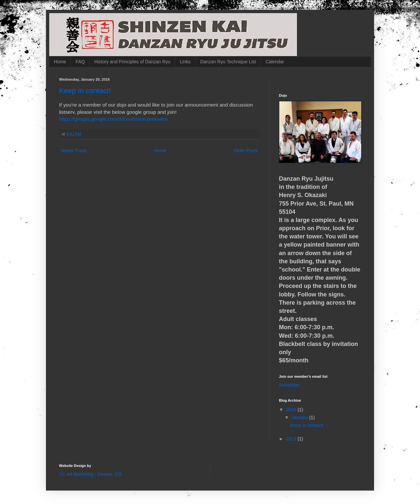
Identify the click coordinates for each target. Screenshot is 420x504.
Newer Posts (74, 151)
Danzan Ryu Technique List (228, 62)
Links (185, 62)
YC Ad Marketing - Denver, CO (90, 474)
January (300, 417)
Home (60, 62)
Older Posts (246, 151)
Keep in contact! (85, 91)
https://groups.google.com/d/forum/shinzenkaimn (114, 119)
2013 (292, 439)
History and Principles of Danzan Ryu (132, 62)
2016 (292, 410)
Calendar (275, 62)
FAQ (80, 62)
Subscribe (289, 385)
